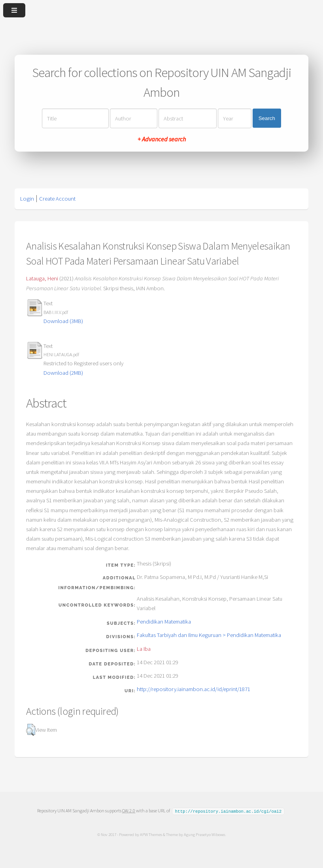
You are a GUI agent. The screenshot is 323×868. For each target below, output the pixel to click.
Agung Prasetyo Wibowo (204, 834)
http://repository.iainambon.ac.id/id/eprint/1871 (194, 689)
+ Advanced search (162, 139)
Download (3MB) (63, 321)
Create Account (57, 199)
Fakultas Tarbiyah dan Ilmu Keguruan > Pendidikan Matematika (209, 635)
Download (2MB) (63, 373)
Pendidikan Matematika (164, 622)
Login (27, 199)
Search (267, 118)
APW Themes (151, 834)
